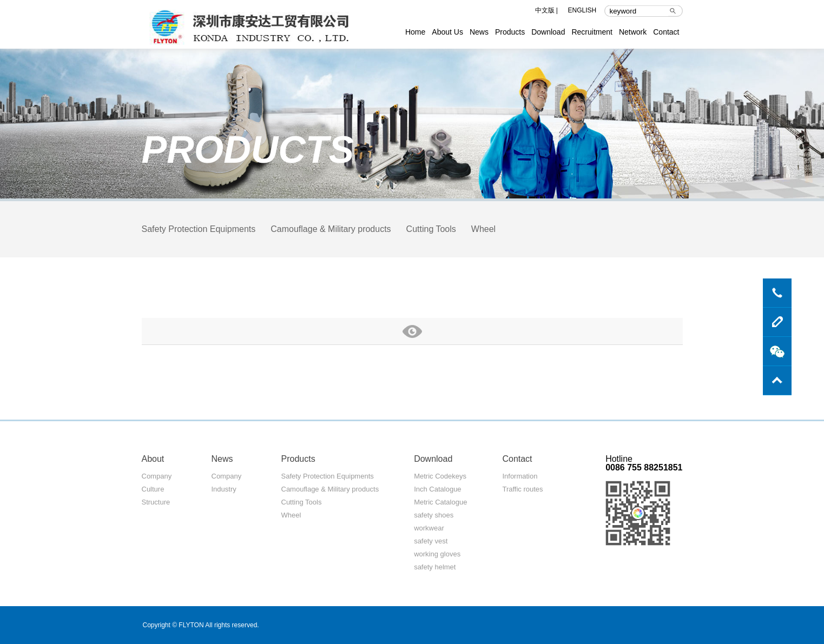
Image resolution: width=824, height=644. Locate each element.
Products (510, 32)
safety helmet (435, 567)
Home (415, 32)
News (479, 32)
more (412, 331)
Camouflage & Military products (331, 229)
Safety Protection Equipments (199, 229)
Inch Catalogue (437, 489)
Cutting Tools (431, 229)
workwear (429, 528)
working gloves (437, 554)
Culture (153, 489)
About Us (447, 32)
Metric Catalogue (440, 502)
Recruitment (592, 32)
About (153, 459)
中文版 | (546, 11)
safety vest (431, 541)
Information (520, 476)
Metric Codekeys (440, 476)
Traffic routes (522, 489)
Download (548, 32)
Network (633, 32)
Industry (224, 489)
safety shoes (434, 515)
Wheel (483, 229)
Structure (156, 502)
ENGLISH (582, 11)
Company (157, 476)
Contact (666, 32)
